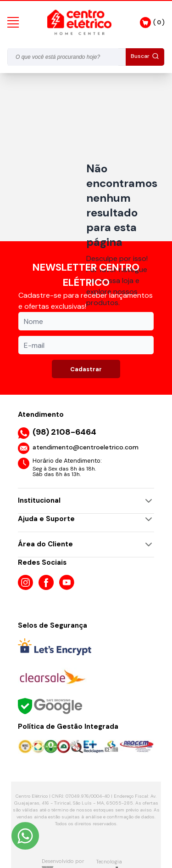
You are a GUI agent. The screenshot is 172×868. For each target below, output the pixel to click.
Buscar (145, 56)
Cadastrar (86, 369)
